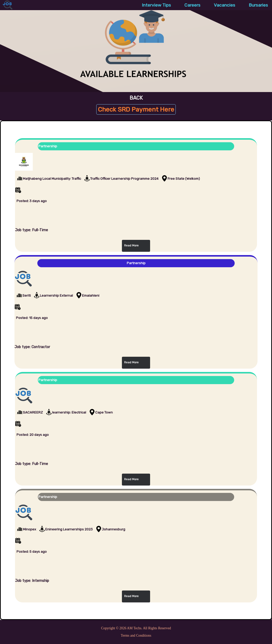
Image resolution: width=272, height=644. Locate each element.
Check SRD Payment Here (136, 109)
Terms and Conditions (136, 636)
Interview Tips (156, 5)
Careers (192, 5)
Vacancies (225, 5)
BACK (136, 98)
